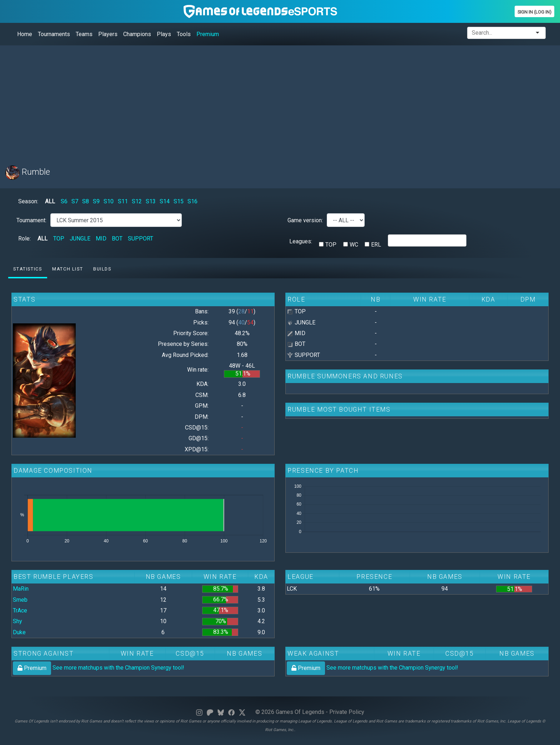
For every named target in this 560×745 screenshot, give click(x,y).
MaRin (21, 589)
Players (108, 34)
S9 (96, 201)
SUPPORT (141, 239)
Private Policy (347, 712)
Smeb (20, 600)
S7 (75, 201)
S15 (179, 201)
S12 (137, 201)
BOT (117, 239)
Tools (184, 34)
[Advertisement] (220, 101)
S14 (165, 201)
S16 (192, 201)
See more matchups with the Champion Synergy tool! (99, 668)
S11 (123, 201)
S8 (86, 201)
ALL (50, 201)
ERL (376, 245)
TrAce (20, 610)
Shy (17, 621)
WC (354, 245)
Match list (67, 269)
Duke (19, 632)
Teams (84, 34)
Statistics (27, 269)
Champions (137, 34)
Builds (102, 269)
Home (25, 34)
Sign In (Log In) (534, 12)
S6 (64, 201)
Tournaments (54, 34)
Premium (208, 34)
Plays (164, 34)
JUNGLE (80, 239)
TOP (59, 239)
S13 (151, 201)
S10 (109, 201)
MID (101, 239)
